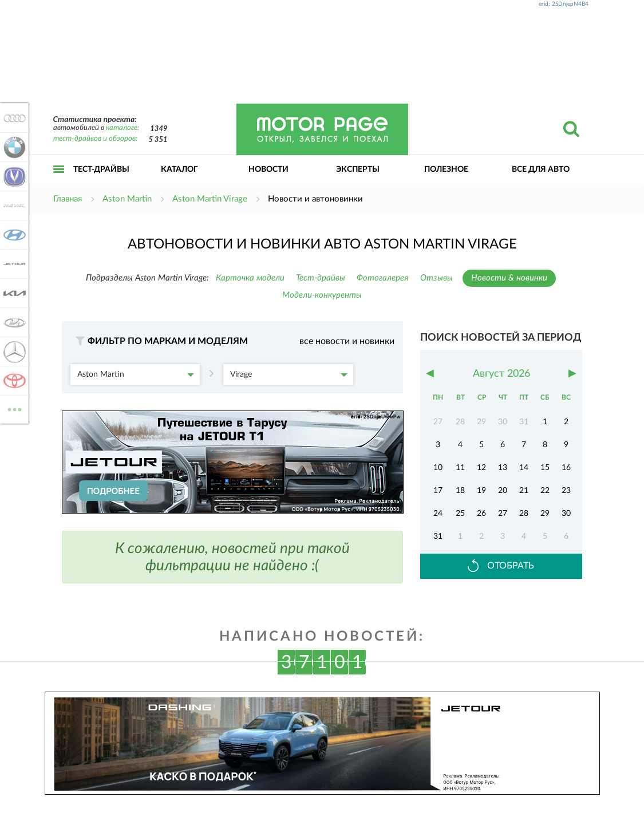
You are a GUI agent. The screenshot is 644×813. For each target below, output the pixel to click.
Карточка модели (250, 278)
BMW (13, 147)
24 (438, 514)
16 (566, 468)
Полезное (446, 169)
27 (503, 514)
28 (524, 514)
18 (460, 491)
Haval (13, 206)
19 (481, 491)
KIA (13, 293)
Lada (13, 322)
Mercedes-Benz (13, 352)
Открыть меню (59, 182)
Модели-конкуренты (322, 295)
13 (503, 468)
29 (545, 514)
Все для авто (541, 169)
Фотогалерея (383, 278)
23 (566, 491)
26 (481, 514)
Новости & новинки (509, 278)
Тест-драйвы (101, 169)
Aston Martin (136, 374)
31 (438, 536)
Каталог (179, 169)
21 (524, 491)
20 (503, 491)
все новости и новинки (347, 341)
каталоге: (123, 128)
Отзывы (436, 278)
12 (481, 468)
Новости (268, 169)
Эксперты (358, 169)
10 (438, 468)
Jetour (13, 264)
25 (460, 514)
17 (438, 491)
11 (460, 468)
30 (566, 514)
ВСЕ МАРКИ (13, 409)
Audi (13, 118)
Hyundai (13, 235)
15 (545, 468)
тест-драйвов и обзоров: (95, 139)
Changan (13, 176)
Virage (289, 374)
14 (524, 468)
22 (545, 491)
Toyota (13, 381)
